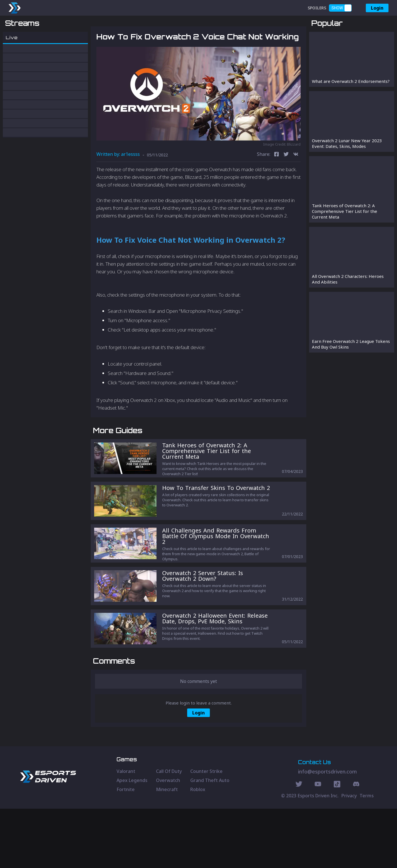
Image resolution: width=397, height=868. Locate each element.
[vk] (296, 184)
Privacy (349, 855)
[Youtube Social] (318, 844)
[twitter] (286, 184)
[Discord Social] (337, 844)
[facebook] (276, 184)
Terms (367, 855)
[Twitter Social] (299, 844)
